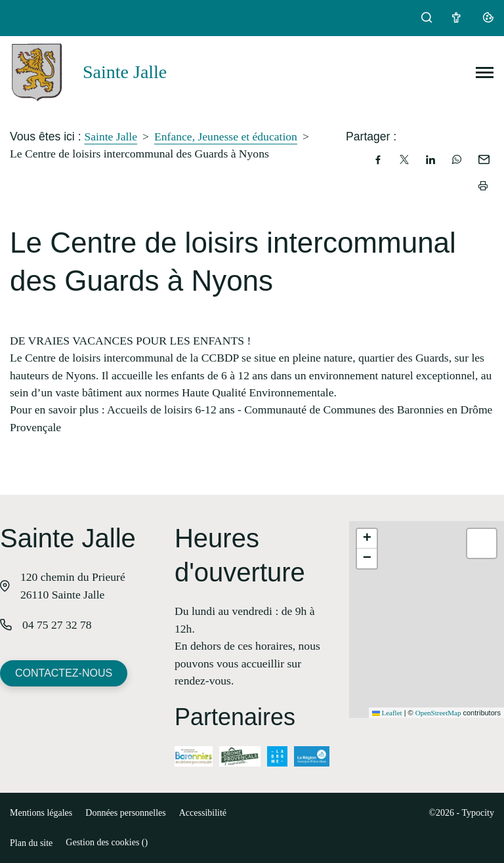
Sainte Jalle (111, 137)
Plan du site (31, 843)
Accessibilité (203, 813)
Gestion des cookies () (107, 842)
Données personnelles (125, 813)
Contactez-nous (64, 673)
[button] (367, 539)
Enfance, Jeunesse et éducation (226, 137)
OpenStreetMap (438, 713)
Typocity (478, 813)
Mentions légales (41, 813)
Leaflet (387, 713)
